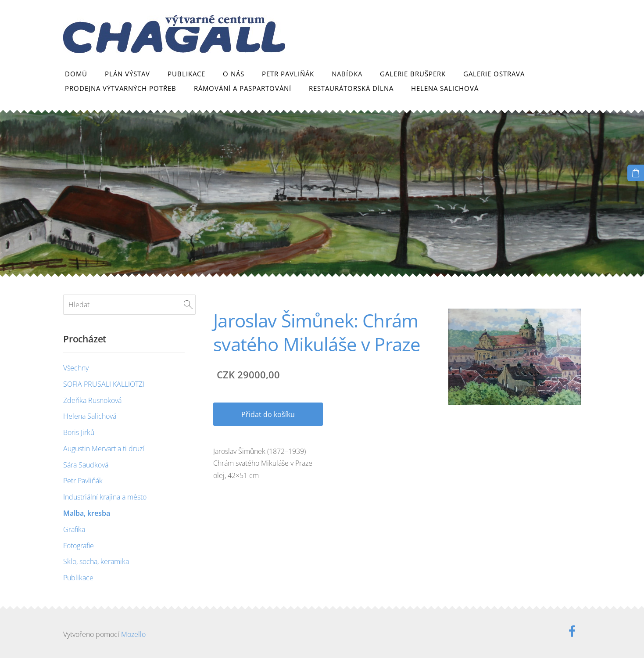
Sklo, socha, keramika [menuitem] (96, 561)
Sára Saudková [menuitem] (86, 465)
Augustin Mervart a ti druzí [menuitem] (104, 449)
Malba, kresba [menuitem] (87, 513)
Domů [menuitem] (76, 74)
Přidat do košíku (268, 414)
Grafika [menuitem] (74, 529)
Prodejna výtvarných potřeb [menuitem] (121, 88)
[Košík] (636, 173)
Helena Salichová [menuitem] (445, 88)
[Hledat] (129, 305)
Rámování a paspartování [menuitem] (243, 88)
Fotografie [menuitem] (79, 546)
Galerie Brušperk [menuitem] (413, 74)
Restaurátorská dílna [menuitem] (351, 88)
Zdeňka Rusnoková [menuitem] (92, 400)
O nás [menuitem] (234, 74)
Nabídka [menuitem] (347, 74)
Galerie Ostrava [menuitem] (494, 74)
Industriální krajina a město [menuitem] (105, 497)
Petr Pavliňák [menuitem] (288, 74)
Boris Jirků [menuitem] (79, 432)
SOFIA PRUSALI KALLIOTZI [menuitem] (104, 384)
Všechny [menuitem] (76, 368)
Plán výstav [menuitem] (127, 74)
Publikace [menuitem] (186, 74)
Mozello (133, 634)
